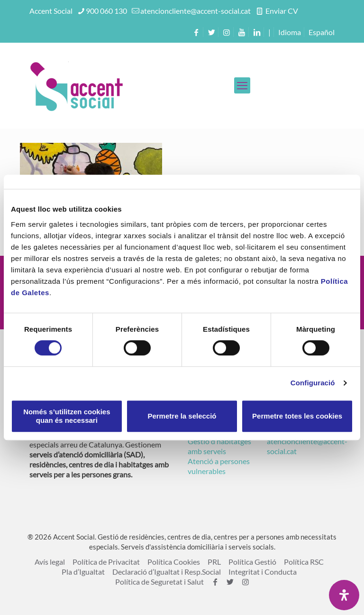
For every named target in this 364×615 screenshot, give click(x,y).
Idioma (290, 32)
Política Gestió (252, 562)
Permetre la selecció (182, 416)
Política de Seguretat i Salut (159, 582)
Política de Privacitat (106, 562)
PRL (214, 562)
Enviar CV (281, 11)
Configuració (313, 383)
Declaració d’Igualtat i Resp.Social (167, 572)
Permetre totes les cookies (297, 416)
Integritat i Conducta (263, 572)
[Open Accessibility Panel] (344, 595)
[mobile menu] (242, 85)
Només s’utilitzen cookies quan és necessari (67, 416)
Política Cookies (174, 562)
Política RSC (304, 562)
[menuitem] (322, 32)
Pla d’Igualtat (83, 572)
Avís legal (50, 562)
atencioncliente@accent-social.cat (196, 11)
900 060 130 (106, 11)
